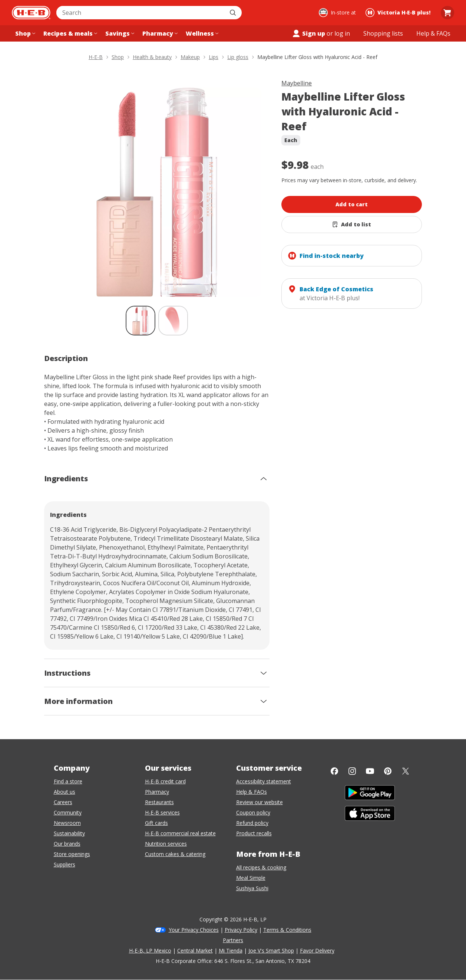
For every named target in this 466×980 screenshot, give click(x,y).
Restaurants (159, 802)
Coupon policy (253, 812)
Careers (63, 802)
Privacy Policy (241, 930)
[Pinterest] (388, 771)
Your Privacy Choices (194, 930)
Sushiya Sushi (252, 888)
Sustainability (69, 833)
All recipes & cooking (261, 867)
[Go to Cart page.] (447, 13)
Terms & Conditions (287, 930)
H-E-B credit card (165, 781)
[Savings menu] (119, 33)
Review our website (260, 802)
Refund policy (252, 823)
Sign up (308, 33)
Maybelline (297, 83)
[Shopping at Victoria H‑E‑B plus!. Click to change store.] (399, 13)
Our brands (67, 844)
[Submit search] (234, 13)
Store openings (72, 854)
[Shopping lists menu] (383, 33)
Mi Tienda (231, 950)
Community (68, 812)
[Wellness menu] (201, 33)
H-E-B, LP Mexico (150, 950)
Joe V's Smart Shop (271, 950)
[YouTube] (370, 771)
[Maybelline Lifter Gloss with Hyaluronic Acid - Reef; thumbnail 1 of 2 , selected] (141, 321)
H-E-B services (162, 812)
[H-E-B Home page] (31, 13)
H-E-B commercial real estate (180, 833)
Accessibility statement (264, 781)
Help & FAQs (252, 792)
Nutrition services (166, 844)
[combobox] (141, 13)
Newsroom (67, 823)
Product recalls (254, 833)
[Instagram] (352, 771)
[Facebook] (334, 771)
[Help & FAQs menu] (433, 33)
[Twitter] (406, 771)
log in (342, 33)
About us (65, 792)
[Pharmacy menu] (159, 33)
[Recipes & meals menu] (70, 33)
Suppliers (65, 864)
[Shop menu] (24, 33)
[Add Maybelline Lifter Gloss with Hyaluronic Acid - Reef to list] (352, 224)
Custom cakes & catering (175, 854)
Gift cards (156, 823)
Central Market (195, 950)
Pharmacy (157, 792)
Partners (233, 940)
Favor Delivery (317, 950)
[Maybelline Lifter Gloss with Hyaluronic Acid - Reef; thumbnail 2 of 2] (173, 321)
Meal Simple (251, 878)
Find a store (68, 781)
